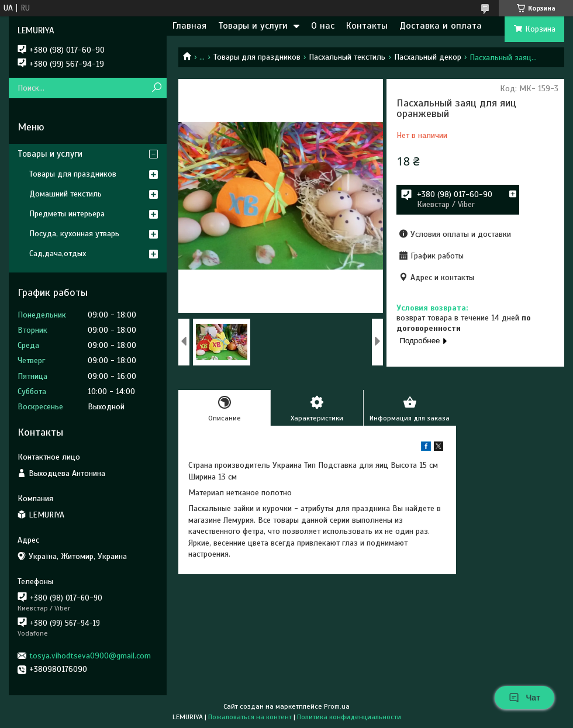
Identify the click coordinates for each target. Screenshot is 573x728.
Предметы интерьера (67, 214)
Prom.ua (337, 706)
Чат (524, 698)
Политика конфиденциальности (349, 717)
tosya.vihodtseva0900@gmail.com (90, 656)
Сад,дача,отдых (58, 253)
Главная (189, 26)
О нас (323, 26)
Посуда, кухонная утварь (74, 234)
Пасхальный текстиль (347, 57)
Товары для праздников (257, 57)
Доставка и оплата (441, 26)
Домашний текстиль (65, 194)
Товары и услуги (253, 26)
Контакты (367, 26)
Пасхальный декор (428, 57)
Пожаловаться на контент (250, 717)
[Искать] (156, 88)
